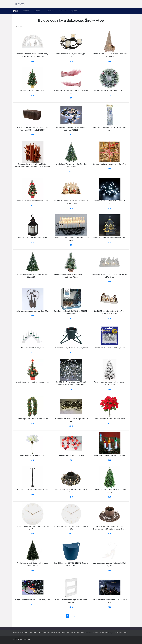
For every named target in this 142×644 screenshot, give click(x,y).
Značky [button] (50, 11)
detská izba (45, 633)
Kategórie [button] (37, 11)
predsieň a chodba (91, 633)
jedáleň (102, 633)
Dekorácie (17, 633)
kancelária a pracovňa (75, 633)
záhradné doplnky (120, 633)
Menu (16, 11)
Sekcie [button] (62, 11)
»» (82, 616)
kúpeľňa (108, 633)
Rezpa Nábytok (25, 639)
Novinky (26, 11)
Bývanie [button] (74, 11)
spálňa (64, 633)
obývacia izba (55, 633)
